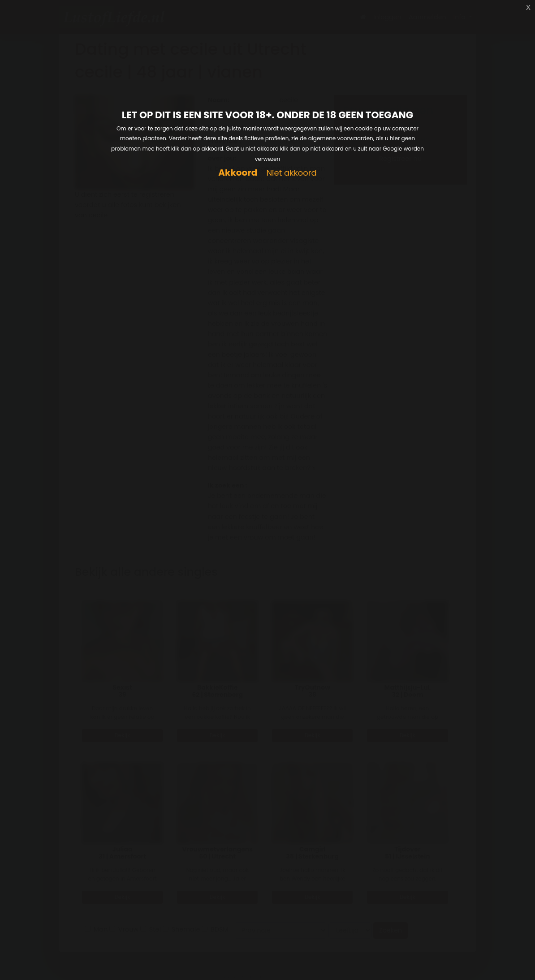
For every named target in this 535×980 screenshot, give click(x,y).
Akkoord (238, 173)
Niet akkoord (291, 173)
